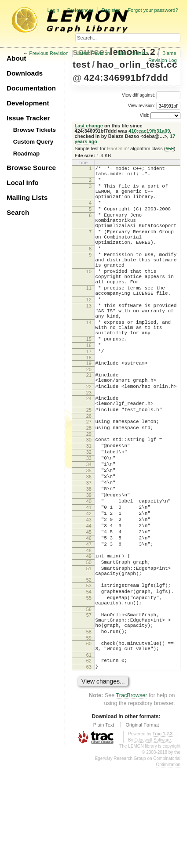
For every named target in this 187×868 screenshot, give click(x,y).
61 (89, 752)
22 (89, 434)
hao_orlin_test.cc (137, 64)
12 (89, 330)
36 (89, 540)
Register (111, 10)
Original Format (142, 825)
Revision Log (163, 60)
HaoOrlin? (118, 148)
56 (89, 699)
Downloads (25, 73)
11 (89, 316)
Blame (169, 53)
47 (89, 622)
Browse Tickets (35, 130)
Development (28, 103)
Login (53, 10)
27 (89, 474)
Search (18, 212)
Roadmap (27, 154)
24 (89, 447)
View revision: (142, 106)
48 (89, 629)
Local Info (23, 183)
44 (89, 600)
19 (89, 407)
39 (89, 562)
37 (89, 547)
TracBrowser (131, 796)
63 (89, 766)
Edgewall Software (152, 840)
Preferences (81, 10)
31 (89, 503)
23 (89, 441)
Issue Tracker (28, 118)
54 (89, 677)
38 (89, 555)
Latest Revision (93, 53)
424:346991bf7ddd (126, 78)
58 (89, 725)
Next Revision (133, 53)
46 (89, 615)
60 (89, 738)
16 (89, 386)
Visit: (145, 115)
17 (89, 394)
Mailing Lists (27, 197)
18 (89, 401)
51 (89, 650)
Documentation (31, 88)
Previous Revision (49, 53)
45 (89, 607)
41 (89, 577)
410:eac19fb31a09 (149, 131)
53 (89, 670)
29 (89, 489)
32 (89, 510)
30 (89, 495)
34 (89, 525)
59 (89, 733)
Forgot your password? (153, 10)
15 (89, 379)
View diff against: (151, 95)
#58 (169, 148)
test (81, 64)
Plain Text (104, 825)
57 (89, 705)
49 (89, 635)
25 (89, 461)
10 (89, 295)
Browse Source (31, 168)
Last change (89, 126)
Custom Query (33, 142)
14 (89, 358)
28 (89, 482)
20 (89, 414)
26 (89, 469)
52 (89, 664)
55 (89, 685)
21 (89, 420)
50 (89, 643)
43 (89, 592)
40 (89, 570)
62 (89, 758)
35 (89, 532)
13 (89, 337)
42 (89, 585)
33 (89, 517)
